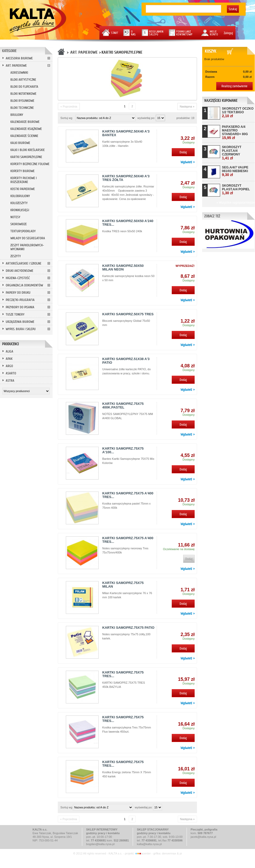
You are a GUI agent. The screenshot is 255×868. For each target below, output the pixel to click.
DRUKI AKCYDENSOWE (20, 271)
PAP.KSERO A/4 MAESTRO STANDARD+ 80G (235, 132)
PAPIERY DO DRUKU (18, 293)
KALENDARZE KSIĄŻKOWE (26, 129)
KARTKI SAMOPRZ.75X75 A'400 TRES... (128, 495)
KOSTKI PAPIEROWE (23, 189)
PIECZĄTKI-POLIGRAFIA (20, 300)
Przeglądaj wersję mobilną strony (127, 861)
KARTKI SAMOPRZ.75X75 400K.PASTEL (123, 405)
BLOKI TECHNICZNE (22, 108)
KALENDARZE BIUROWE (25, 122)
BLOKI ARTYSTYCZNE (23, 80)
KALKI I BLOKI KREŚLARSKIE (28, 150)
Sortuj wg (66, 118)
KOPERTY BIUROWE (23, 171)
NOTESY (15, 217)
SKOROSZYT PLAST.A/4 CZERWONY (232, 153)
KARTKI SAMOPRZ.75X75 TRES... (123, 674)
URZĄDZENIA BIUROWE (20, 322)
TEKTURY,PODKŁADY (23, 231)
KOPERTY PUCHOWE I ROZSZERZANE (24, 180)
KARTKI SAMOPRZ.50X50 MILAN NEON (123, 268)
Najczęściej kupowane (221, 101)
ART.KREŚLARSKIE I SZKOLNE (24, 263)
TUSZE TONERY (15, 314)
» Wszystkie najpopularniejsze (236, 202)
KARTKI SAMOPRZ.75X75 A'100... (123, 450)
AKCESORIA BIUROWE (19, 58)
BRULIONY (17, 115)
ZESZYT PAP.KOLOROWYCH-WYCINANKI (27, 247)
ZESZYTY (16, 256)
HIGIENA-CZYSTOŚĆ (18, 278)
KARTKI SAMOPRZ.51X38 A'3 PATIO (126, 361)
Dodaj (183, 152)
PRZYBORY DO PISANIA (20, 307)
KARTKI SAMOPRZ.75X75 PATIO (128, 628)
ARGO (9, 366)
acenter (143, 853)
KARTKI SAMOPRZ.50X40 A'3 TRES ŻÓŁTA (126, 178)
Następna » (187, 106)
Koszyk (212, 51)
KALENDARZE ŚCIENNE (24, 136)
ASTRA (10, 380)
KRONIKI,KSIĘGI (20, 210)
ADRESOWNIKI (19, 73)
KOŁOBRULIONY (20, 196)
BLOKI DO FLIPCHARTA (24, 87)
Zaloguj (228, 33)
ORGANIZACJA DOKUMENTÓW (24, 285)
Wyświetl (186, 162)
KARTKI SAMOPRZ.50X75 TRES (128, 314)
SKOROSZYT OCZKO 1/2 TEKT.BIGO (238, 112)
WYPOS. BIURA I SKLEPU (21, 329)
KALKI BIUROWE (20, 143)
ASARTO (11, 373)
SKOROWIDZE (19, 224)
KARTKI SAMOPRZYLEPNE (26, 157)
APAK (9, 359)
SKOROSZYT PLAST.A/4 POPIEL (236, 189)
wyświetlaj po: (147, 118)
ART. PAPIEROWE (16, 65)
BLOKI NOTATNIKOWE (23, 94)
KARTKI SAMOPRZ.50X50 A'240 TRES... (128, 223)
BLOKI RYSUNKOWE (22, 101)
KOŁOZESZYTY (19, 203)
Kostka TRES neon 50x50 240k (122, 231)
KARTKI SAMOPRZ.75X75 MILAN (123, 585)
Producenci (10, 344)
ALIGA (9, 351)
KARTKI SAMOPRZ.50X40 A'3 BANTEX (126, 133)
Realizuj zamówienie (234, 86)
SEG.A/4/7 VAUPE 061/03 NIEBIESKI (235, 171)
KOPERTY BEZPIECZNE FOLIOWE (30, 164)
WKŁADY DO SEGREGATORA (28, 238)
